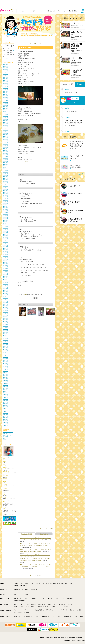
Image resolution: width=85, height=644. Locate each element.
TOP (35, 43)
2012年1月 (6, 332)
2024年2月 (6, 107)
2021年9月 (6, 152)
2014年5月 (6, 289)
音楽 (34, 11)
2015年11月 (6, 261)
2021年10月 (6, 150)
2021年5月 (6, 158)
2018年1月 (6, 220)
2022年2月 (6, 144)
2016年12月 (6, 240)
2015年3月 (6, 273)
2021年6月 (6, 156)
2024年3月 (6, 105)
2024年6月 (6, 100)
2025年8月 (6, 79)
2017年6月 (6, 231)
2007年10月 (6, 412)
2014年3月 (6, 292)
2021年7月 (6, 155)
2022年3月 (6, 142)
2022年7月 (6, 136)
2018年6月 (6, 212)
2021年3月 (6, 161)
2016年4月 (6, 253)
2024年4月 (6, 104)
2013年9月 (6, 301)
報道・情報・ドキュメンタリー (54, 11)
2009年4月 (6, 384)
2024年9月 (6, 96)
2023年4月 (6, 122)
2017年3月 (6, 236)
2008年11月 (6, 391)
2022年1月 (6, 146)
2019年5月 (6, 195)
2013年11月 (6, 298)
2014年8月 (6, 284)
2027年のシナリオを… (8, 432)
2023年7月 (6, 118)
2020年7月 (6, 174)
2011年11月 (6, 335)
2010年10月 (6, 356)
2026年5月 (6, 65)
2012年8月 (6, 321)
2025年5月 (6, 83)
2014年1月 (6, 295)
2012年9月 (6, 320)
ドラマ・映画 (21, 11)
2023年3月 (6, 124)
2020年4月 (6, 178)
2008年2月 (6, 405)
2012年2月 (6, 331)
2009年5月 (6, 382)
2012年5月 (6, 326)
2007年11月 (6, 410)
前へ (31, 43)
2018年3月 (6, 217)
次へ (40, 43)
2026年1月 (6, 71)
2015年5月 (6, 270)
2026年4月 (6, 66)
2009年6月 (6, 380)
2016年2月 (6, 256)
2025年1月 (6, 90)
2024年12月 (6, 91)
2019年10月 (6, 188)
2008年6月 (6, 399)
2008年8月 (6, 396)
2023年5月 (6, 121)
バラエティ (28, 11)
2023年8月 (6, 116)
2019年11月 (6, 186)
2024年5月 (6, 102)
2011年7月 (6, 342)
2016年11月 (6, 242)
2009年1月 (6, 388)
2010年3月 (6, 366)
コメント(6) (21, 162)
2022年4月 (6, 141)
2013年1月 (6, 314)
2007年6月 (6, 418)
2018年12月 (6, 203)
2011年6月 (6, 343)
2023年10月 (6, 113)
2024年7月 (6, 99)
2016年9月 (6, 245)
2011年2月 (6, 349)
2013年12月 (6, 296)
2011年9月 (6, 338)
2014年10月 (6, 281)
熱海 (4, 438)
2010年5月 (6, 363)
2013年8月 (6, 303)
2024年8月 (6, 97)
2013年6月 (6, 306)
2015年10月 (6, 262)
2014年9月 (6, 282)
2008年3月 (6, 404)
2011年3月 (6, 348)
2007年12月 (6, 408)
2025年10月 (6, 76)
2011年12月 (6, 334)
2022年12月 (6, 128)
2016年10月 (6, 244)
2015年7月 (6, 267)
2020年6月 (6, 175)
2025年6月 (6, 82)
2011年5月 (6, 345)
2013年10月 (6, 300)
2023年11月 (6, 111)
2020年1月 (6, 183)
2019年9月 (6, 189)
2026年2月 (6, 69)
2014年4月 (6, 290)
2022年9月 (6, 133)
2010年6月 (6, 362)
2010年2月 (6, 368)
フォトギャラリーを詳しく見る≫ (44, 528)
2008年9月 (6, 394)
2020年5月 (6, 177)
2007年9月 (6, 413)
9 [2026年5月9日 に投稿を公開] (13, 49)
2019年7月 (6, 192)
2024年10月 (6, 94)
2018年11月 (6, 205)
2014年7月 (6, 286)
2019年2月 (6, 200)
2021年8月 (6, 153)
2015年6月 (6, 268)
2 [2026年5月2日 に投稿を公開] (13, 47)
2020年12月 (6, 166)
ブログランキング (44, 534)
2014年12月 (6, 278)
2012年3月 (6, 329)
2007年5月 (6, 419)
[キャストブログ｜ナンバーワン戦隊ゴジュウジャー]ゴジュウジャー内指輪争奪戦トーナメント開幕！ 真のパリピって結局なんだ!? (35, 566)
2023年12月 (6, 110)
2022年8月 (6, 135)
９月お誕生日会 (26, 48)
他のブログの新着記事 (27, 534)
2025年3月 (6, 86)
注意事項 (25, 296)
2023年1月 (6, 127)
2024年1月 (6, 108)
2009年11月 (6, 373)
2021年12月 (6, 147)
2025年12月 (6, 72)
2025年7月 (6, 80)
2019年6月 (6, 194)
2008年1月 (6, 407)
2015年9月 (6, 264)
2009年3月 (6, 385)
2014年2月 (6, 293)
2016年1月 (6, 258)
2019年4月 (6, 197)
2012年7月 (6, 323)
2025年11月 (6, 74)
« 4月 (7, 58)
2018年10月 (6, 206)
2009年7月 (6, 379)
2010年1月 (6, 370)
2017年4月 (6, 234)
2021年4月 (6, 160)
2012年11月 (6, 317)
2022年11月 (6, 130)
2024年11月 (6, 93)
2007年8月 (6, 415)
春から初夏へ (6, 437)
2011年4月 (6, 346)
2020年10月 (6, 169)
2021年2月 (6, 163)
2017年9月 (6, 226)
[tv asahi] (7, 11)
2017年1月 (6, 239)
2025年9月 (6, 77)
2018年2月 (6, 219)
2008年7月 (6, 398)
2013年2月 (6, 312)
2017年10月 (6, 225)
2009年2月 (6, 387)
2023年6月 (6, 119)
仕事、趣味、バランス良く (9, 434)
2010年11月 (6, 354)
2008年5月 (6, 401)
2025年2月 (6, 88)
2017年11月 (6, 223)
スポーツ (65, 11)
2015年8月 (6, 265)
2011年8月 (6, 340)
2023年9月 (6, 114)
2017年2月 (6, 237)
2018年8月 (6, 209)
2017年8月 (6, 228)
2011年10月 (6, 337)
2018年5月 (6, 214)
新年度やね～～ (7, 440)
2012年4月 (6, 328)
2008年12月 (6, 390)
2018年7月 (6, 211)
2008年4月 (6, 402)
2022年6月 (6, 138)
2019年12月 (6, 184)
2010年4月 (6, 365)
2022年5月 (6, 139)
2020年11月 (6, 167)
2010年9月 (6, 357)
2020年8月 (6, 172)
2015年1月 (6, 276)
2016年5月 (6, 251)
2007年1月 (6, 426)
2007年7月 (6, 416)
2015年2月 (6, 275)
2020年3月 (6, 180)
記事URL (27, 162)
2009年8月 (6, 377)
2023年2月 (6, 125)
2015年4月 (6, 272)
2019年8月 (6, 191)
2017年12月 (6, 222)
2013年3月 (6, 310)
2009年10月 (6, 374)
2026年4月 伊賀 (7, 435)
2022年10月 (6, 132)
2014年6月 (6, 287)
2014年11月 (6, 279)
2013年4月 (6, 309)
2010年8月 (6, 359)
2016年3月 (6, 254)
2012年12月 (6, 315)
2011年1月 (6, 351)
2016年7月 (6, 248)
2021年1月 (6, 164)
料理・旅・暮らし (73, 11)
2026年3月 (6, 68)
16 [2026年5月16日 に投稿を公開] (13, 51)
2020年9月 (6, 170)
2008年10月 (6, 393)
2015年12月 (6, 259)
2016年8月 (6, 247)
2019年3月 (6, 198)
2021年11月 (6, 149)
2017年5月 (6, 233)
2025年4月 (6, 85)
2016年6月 (6, 250)
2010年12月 (6, 352)
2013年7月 (6, 304)
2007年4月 (6, 421)
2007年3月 (6, 422)
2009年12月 (6, 371)
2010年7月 (6, 360)
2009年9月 (6, 376)
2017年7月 (6, 230)
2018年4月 (6, 216)
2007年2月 (6, 424)
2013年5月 (6, 307)
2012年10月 (6, 318)
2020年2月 (6, 181)
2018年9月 (6, 208)
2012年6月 (6, 324)
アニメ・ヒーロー (41, 11)
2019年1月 (6, 202)
